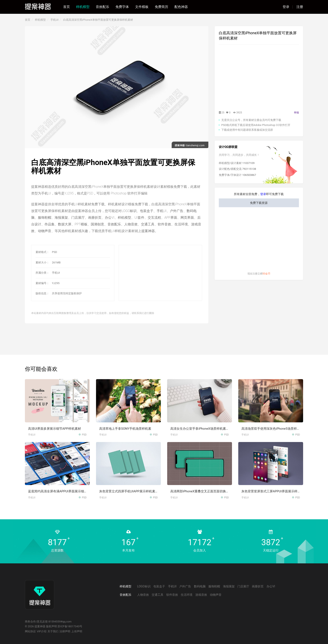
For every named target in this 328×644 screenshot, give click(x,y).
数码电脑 (200, 586)
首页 (67, 7)
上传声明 (77, 631)
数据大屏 (65, 224)
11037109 (248, 163)
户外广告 (177, 211)
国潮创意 (97, 224)
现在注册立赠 (259, 274)
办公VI (110, 218)
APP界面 (171, 218)
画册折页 (95, 218)
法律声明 (65, 631)
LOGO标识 (129, 211)
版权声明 (51, 626)
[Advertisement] (160, 273)
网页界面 (187, 218)
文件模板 (142, 7)
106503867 (249, 175)
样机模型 (83, 7)
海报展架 (61, 218)
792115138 (249, 169)
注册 (300, 7)
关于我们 (53, 631)
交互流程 (154, 218)
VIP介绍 (42, 631)
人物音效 (131, 224)
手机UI (54, 20)
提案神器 (148, 231)
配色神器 (181, 7)
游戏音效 (201, 595)
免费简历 (161, 7)
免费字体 (122, 7)
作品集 (50, 224)
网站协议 (30, 631)
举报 (296, 113)
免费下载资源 (259, 203)
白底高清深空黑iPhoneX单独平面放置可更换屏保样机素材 (98, 20)
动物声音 (45, 231)
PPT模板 (81, 224)
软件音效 (164, 224)
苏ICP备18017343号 (70, 626)
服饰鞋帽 (45, 218)
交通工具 (148, 224)
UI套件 (139, 218)
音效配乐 (102, 7)
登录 (286, 7)
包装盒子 (147, 211)
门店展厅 (78, 218)
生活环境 (181, 224)
